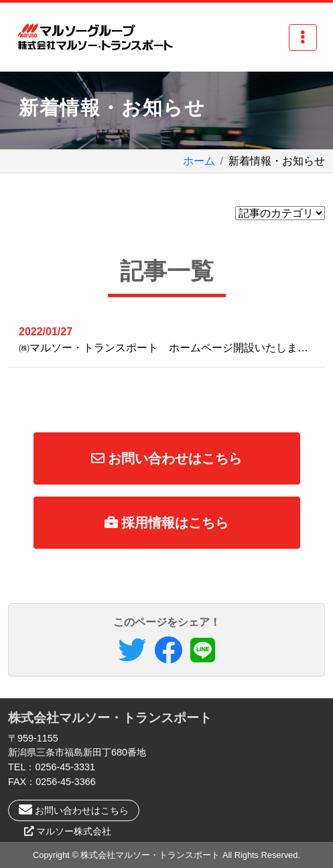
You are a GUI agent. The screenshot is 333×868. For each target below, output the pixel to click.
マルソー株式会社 (74, 831)
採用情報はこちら (167, 523)
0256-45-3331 (65, 767)
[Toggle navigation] (303, 37)
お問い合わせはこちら (167, 458)
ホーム (199, 161)
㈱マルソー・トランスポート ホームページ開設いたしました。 (172, 339)
